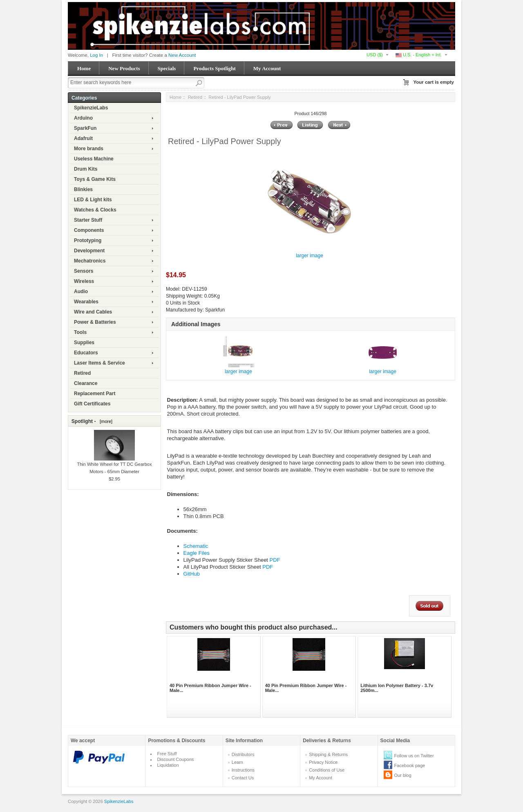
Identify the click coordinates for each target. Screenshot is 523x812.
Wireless (84, 281)
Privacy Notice (323, 762)
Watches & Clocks (95, 210)
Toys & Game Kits (95, 179)
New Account (182, 55)
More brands (89, 149)
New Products (124, 68)
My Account (267, 68)
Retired (82, 373)
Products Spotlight (214, 68)
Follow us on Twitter (414, 756)
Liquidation (168, 765)
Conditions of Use (327, 770)
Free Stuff (167, 754)
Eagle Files (197, 553)
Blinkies (83, 189)
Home (84, 68)
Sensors (84, 271)
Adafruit (83, 138)
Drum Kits (86, 169)
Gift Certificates (92, 404)
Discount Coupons (175, 759)
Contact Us (243, 778)
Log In (96, 55)
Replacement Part (95, 394)
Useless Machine (94, 159)
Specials (167, 68)
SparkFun (85, 128)
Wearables (86, 302)
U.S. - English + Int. (419, 55)
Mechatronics (90, 261)
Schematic (196, 546)
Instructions (243, 770)
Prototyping (88, 240)
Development (89, 251)
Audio (81, 291)
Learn (237, 762)
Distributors (243, 754)
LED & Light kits (93, 200)
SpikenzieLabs (91, 108)
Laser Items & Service (99, 363)
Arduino (83, 118)
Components (89, 230)
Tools (80, 332)
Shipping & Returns (328, 754)
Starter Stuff (88, 220)
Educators (86, 353)
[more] (105, 421)
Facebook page (410, 765)
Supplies (84, 343)
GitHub (192, 574)
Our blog (403, 775)
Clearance (86, 383)
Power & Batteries (95, 322)
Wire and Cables (93, 312)
